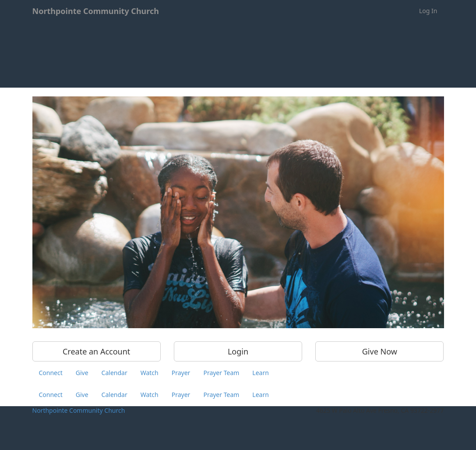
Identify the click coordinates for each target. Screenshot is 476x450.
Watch (150, 373)
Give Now (380, 351)
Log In (428, 11)
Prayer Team (221, 373)
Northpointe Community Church (79, 410)
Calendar (115, 373)
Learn (261, 373)
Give (82, 373)
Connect (51, 373)
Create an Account (96, 351)
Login (238, 351)
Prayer (181, 373)
